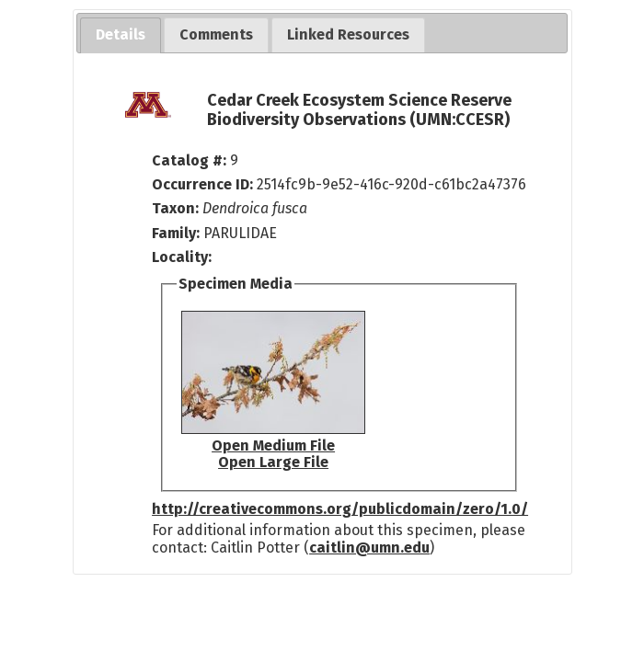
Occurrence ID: (204, 184)
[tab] (121, 35)
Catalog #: (191, 160)
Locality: (182, 257)
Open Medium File (273, 445)
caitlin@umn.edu (369, 548)
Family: (176, 233)
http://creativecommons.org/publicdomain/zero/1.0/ (340, 509)
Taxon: (175, 208)
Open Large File (273, 462)
